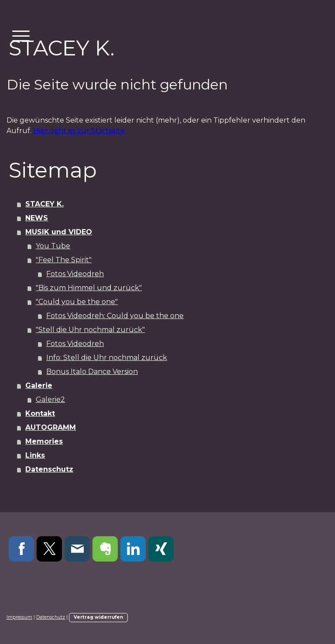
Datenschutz (49, 469)
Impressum (19, 617)
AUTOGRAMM (51, 427)
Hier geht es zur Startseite (79, 131)
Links (35, 455)
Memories (44, 441)
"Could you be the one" (77, 302)
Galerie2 (50, 399)
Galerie (39, 385)
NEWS (37, 218)
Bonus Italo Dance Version (92, 372)
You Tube (53, 246)
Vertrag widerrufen (98, 617)
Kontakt (40, 413)
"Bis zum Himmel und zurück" (89, 288)
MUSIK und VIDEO (59, 232)
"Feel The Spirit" (64, 260)
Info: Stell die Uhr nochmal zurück (107, 358)
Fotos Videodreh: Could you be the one (115, 316)
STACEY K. (44, 204)
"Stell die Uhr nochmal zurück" (90, 330)
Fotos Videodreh (75, 274)
